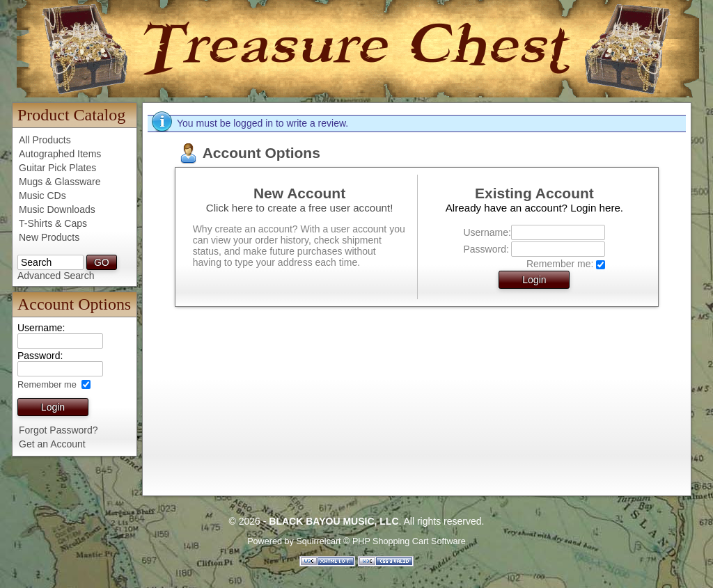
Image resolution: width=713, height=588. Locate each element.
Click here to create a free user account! (300, 208)
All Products (45, 140)
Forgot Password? (58, 430)
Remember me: (560, 264)
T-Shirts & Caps (53, 223)
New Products (49, 237)
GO (102, 262)
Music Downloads (57, 209)
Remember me (48, 384)
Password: (486, 249)
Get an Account (52, 444)
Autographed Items (60, 154)
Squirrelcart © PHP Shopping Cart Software (381, 541)
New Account (299, 193)
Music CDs (42, 196)
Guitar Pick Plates (57, 168)
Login (53, 407)
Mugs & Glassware (60, 182)
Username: (486, 232)
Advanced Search (56, 276)
